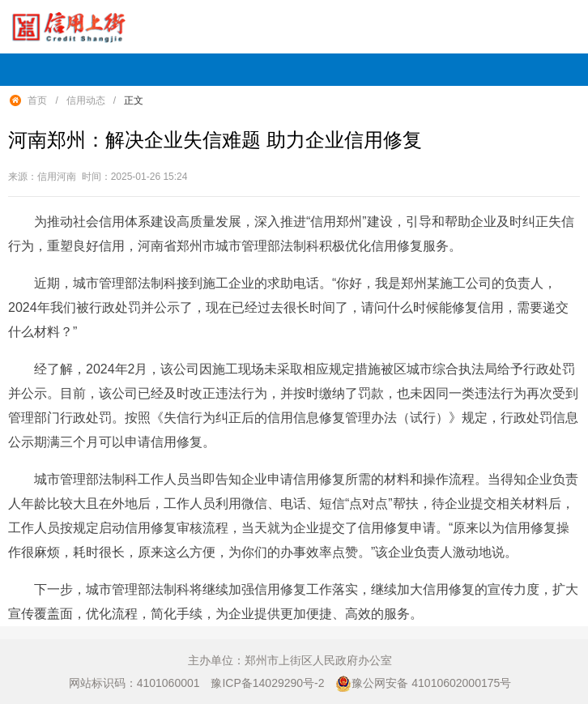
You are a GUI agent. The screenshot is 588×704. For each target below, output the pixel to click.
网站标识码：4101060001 (134, 683)
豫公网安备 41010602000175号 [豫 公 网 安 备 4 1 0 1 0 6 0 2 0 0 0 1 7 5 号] (423, 684)
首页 (37, 100)
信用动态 (86, 100)
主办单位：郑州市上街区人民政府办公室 (290, 660)
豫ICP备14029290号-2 (267, 683)
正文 (134, 100)
